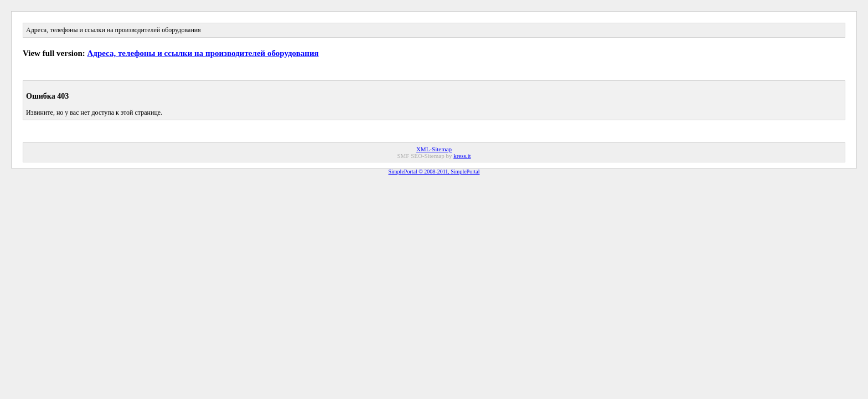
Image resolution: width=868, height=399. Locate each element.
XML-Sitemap (434, 149)
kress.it (462, 156)
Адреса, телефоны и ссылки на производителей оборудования (203, 53)
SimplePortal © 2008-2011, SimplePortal (434, 172)
